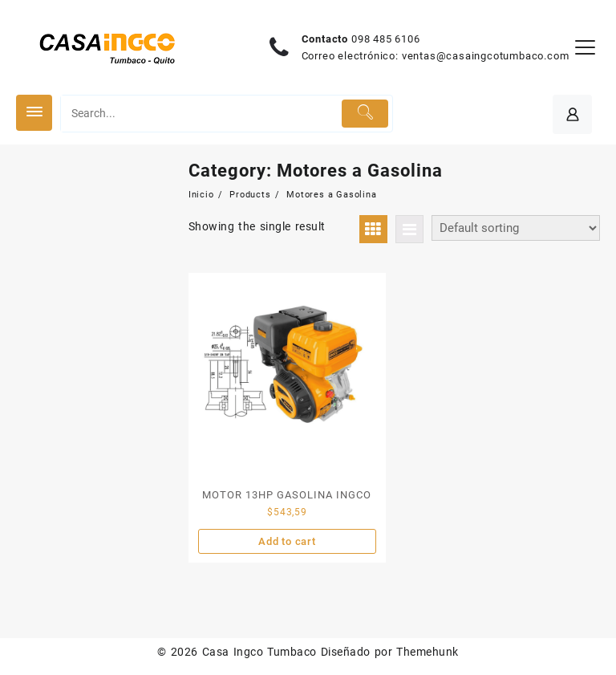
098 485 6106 (386, 39)
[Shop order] (516, 228)
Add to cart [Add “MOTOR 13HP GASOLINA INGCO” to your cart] (287, 541)
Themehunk (427, 652)
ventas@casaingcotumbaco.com (486, 56)
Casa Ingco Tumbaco (259, 652)
